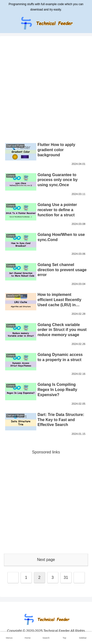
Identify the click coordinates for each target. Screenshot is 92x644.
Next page (46, 560)
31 (66, 577)
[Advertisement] (46, 90)
